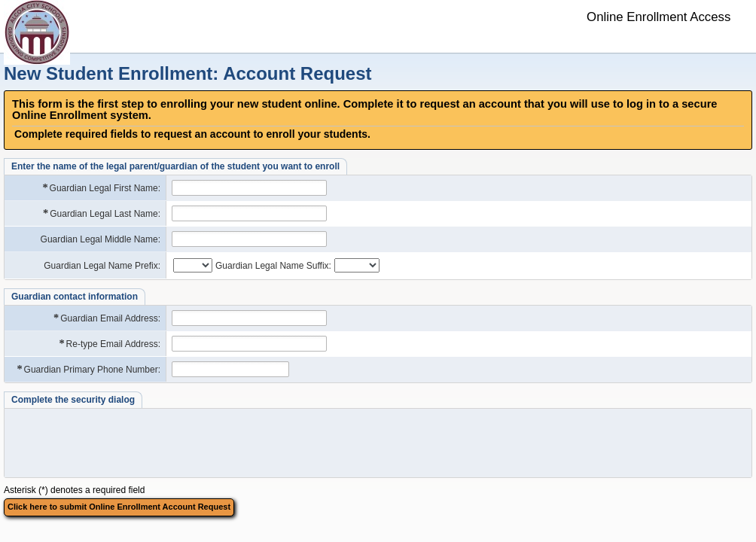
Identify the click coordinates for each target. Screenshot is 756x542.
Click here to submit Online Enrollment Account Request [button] (119, 507)
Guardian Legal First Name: (101, 188)
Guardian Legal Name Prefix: (102, 266)
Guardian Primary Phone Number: (88, 369)
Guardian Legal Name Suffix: (273, 266)
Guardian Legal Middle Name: (101, 239)
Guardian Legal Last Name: (101, 213)
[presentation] (124, 443)
